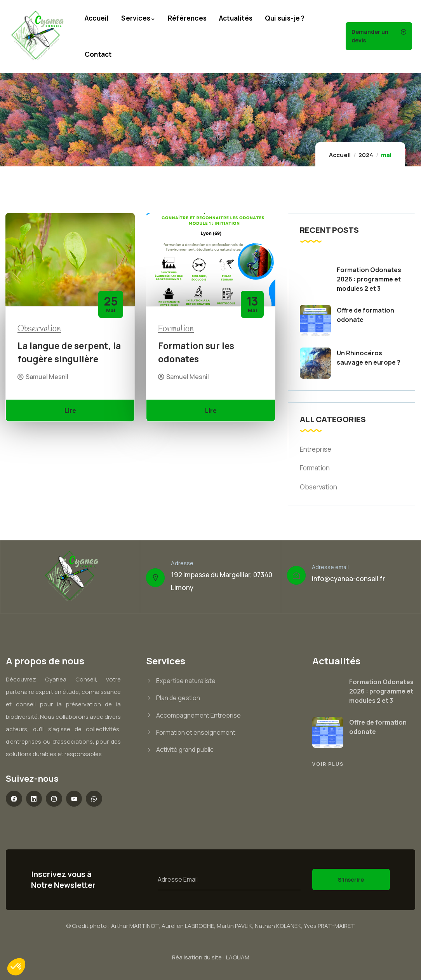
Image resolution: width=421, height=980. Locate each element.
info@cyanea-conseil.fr (348, 579)
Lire (70, 411)
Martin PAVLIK (234, 926)
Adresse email (330, 567)
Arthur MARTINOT (135, 926)
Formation (176, 329)
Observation (39, 329)
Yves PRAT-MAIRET (329, 926)
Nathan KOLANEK (278, 926)
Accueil (340, 155)
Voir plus (328, 764)
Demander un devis (370, 36)
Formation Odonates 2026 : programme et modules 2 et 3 (369, 279)
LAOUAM (238, 957)
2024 (366, 155)
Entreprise (316, 449)
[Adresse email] (296, 575)
